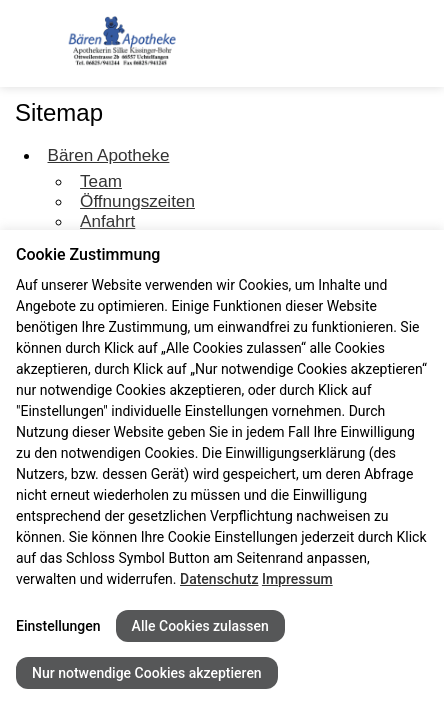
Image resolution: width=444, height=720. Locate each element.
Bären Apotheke (109, 155)
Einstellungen (58, 626)
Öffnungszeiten (137, 201)
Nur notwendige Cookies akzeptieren (147, 673)
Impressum (297, 579)
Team (101, 181)
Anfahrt (107, 221)
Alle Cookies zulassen (200, 626)
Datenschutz (219, 579)
